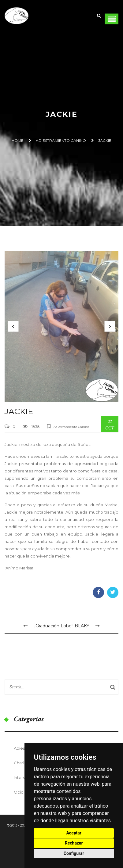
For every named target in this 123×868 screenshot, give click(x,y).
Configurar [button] (74, 853)
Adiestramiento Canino (61, 140)
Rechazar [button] (74, 843)
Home (18, 140)
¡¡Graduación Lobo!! (48, 626)
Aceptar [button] (74, 833)
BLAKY (87, 626)
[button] (13, 326)
